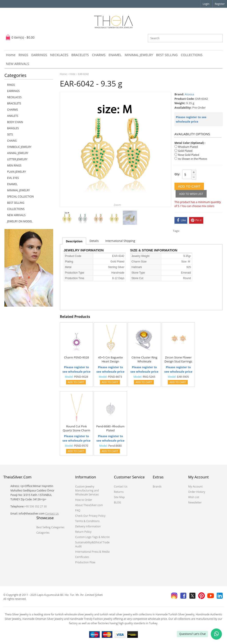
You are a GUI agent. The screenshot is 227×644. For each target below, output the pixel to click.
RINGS (23, 55)
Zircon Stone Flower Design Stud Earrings (178, 359)
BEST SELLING (167, 55)
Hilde (72, 74)
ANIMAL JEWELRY (18, 153)
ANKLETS (13, 116)
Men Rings (14, 165)
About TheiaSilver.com (89, 505)
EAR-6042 (83, 74)
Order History (197, 492)
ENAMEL (115, 55)
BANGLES (13, 128)
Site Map (119, 497)
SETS (10, 134)
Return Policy (83, 532)
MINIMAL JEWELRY (139, 55)
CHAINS (12, 141)
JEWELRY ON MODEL (20, 221)
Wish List (194, 497)
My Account (195, 486)
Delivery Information (88, 526)
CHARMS (99, 55)
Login (206, 4)
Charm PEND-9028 (76, 357)
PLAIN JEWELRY (17, 172)
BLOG (117, 502)
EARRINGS (39, 55)
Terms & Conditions (87, 521)
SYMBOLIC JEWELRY (19, 147)
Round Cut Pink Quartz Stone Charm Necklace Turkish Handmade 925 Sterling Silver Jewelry (76, 429)
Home (11, 55)
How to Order (84, 500)
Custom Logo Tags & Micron (92, 537)
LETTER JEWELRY (17, 159)
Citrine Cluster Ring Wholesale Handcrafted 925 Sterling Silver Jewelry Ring (144, 360)
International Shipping (120, 241)
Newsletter (195, 502)
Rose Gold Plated (189, 155)
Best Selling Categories (50, 527)
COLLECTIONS (192, 55)
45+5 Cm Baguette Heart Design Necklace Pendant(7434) (111, 360)
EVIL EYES (13, 178)
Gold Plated (185, 151)
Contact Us (52, 514)
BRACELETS (80, 55)
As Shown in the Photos (193, 159)
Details (94, 241)
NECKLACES (59, 55)
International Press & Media (92, 552)
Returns (119, 492)
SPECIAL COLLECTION (20, 197)
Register (220, 4)
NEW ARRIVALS (18, 64)
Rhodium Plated (188, 147)
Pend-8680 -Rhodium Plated (110, 428)
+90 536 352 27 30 (35, 506)
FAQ (78, 510)
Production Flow (85, 562)
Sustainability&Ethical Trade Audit (92, 544)
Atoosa (189, 94)
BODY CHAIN (15, 122)
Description (74, 241)
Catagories (43, 533)
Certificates (82, 557)
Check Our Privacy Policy (90, 516)
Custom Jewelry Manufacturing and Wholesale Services (87, 490)
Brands (157, 486)
